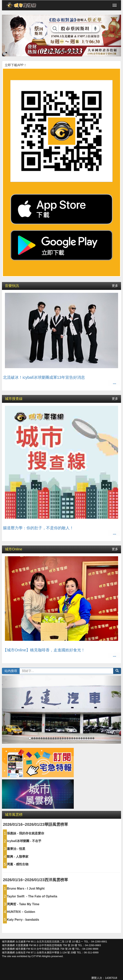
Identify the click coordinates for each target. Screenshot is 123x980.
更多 (115, 286)
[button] (117, 671)
